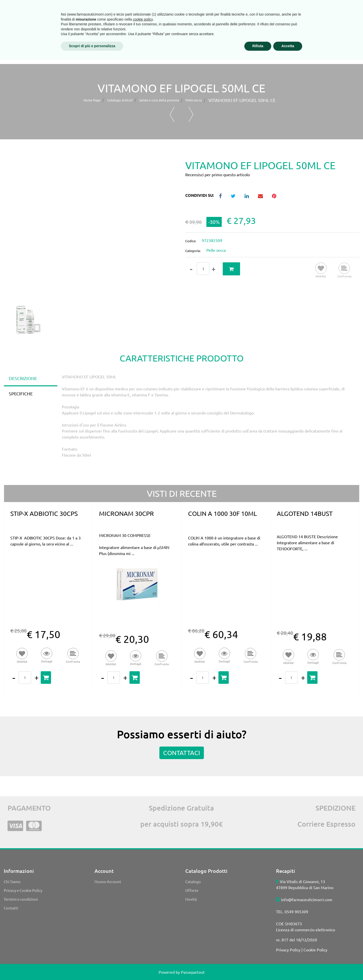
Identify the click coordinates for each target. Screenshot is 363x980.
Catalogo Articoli (120, 100)
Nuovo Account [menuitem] (108, 881)
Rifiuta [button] (258, 966)
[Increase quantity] (214, 269)
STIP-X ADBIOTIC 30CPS (44, 513)
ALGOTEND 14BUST (305, 513)
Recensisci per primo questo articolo (218, 174)
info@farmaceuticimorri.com (307, 899)
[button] (49, 24)
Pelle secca (194, 100)
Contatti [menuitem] (11, 908)
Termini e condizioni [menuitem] (21, 899)
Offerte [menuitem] (192, 890)
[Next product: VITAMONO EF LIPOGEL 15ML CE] (191, 114)
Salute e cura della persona (159, 100)
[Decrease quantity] (191, 269)
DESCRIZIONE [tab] (23, 378)
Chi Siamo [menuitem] (12, 881)
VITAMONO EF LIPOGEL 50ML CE (242, 100)
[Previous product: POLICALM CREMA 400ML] (172, 114)
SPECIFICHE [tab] (21, 393)
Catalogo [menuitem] (193, 881)
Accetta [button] (288, 966)
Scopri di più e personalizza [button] (92, 966)
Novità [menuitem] (191, 899)
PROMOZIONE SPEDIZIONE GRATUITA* (307, 38)
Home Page (92, 100)
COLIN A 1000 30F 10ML (222, 513)
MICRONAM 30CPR (126, 513)
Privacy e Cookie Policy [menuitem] (23, 890)
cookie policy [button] (143, 940)
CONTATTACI (182, 753)
